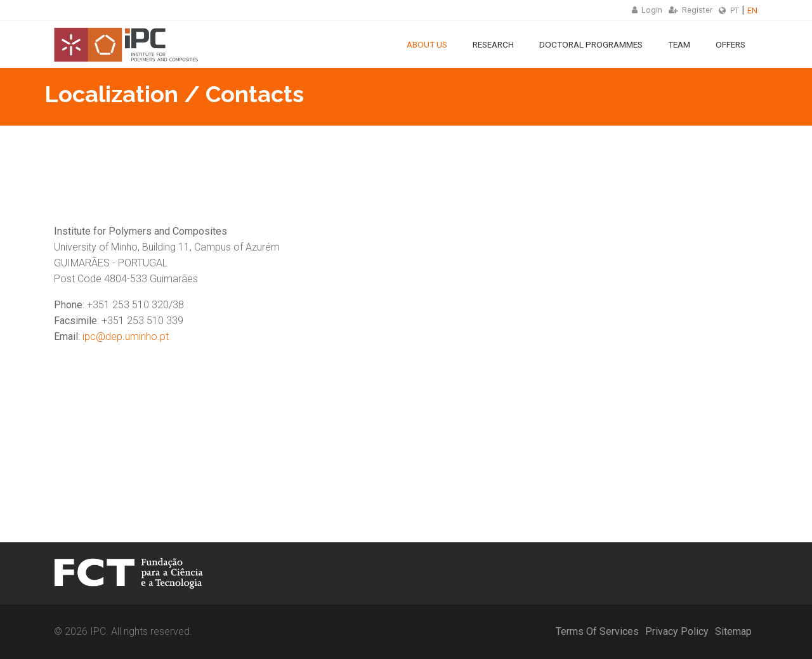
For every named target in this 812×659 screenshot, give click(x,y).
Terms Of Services (597, 631)
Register (691, 10)
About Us (427, 44)
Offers (730, 44)
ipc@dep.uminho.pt (126, 336)
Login (647, 10)
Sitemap (733, 631)
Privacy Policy (677, 631)
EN (752, 10)
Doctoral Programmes (591, 44)
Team (679, 44)
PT (735, 10)
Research (493, 44)
